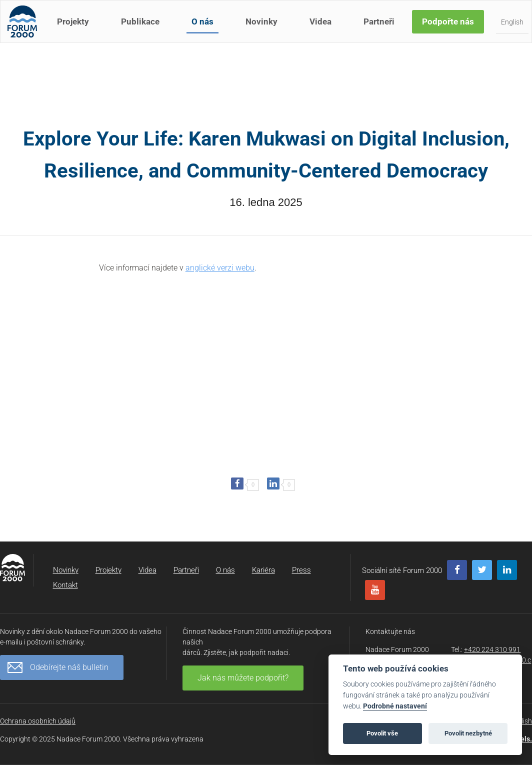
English (515, 29)
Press (301, 570)
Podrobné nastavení (395, 706)
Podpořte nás (451, 29)
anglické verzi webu (220, 268)
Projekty (76, 29)
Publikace (143, 29)
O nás (205, 29)
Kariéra (263, 570)
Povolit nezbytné (468, 733)
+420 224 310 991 (492, 649)
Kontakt (65, 585)
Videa (323, 29)
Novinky (264, 29)
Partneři (382, 29)
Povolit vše (382, 733)
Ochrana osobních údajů (38, 721)
